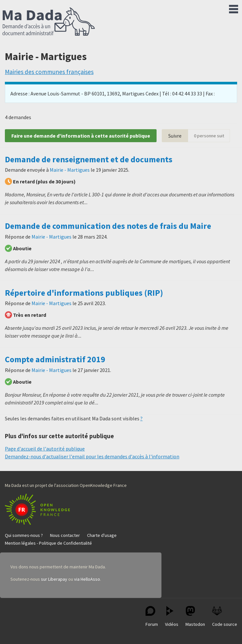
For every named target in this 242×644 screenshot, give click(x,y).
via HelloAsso (87, 579)
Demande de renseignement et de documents (89, 159)
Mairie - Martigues (70, 170)
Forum (152, 617)
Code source (225, 617)
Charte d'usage (102, 535)
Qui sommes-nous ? (24, 535)
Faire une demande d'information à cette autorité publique (81, 136)
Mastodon (195, 617)
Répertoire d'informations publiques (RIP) (84, 293)
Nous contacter (65, 535)
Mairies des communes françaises (49, 72)
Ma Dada (49, 22)
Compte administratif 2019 (55, 359)
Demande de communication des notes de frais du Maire (108, 226)
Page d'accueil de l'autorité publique (45, 449)
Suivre (175, 136)
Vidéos (172, 617)
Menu (234, 8)
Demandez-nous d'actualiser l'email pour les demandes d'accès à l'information (92, 456)
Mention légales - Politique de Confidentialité (48, 543)
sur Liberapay (54, 579)
